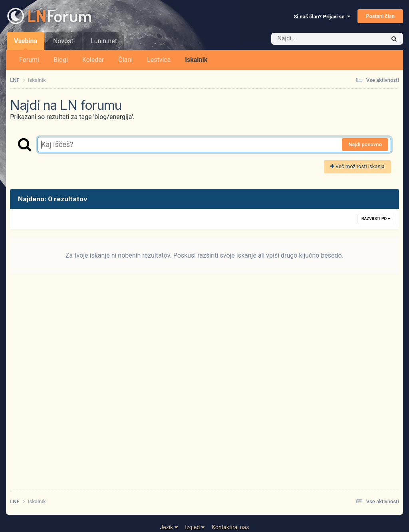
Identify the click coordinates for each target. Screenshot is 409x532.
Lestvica (159, 60)
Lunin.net (104, 41)
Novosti (64, 41)
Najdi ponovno (365, 144)
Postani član (380, 16)
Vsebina (26, 44)
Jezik (169, 527)
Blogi (61, 60)
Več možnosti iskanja (357, 166)
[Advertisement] (204, 387)
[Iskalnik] (316, 39)
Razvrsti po (376, 219)
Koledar (93, 60)
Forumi (29, 60)
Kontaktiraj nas (230, 527)
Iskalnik (196, 60)
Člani (125, 60)
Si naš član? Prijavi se (322, 17)
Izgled (195, 527)
